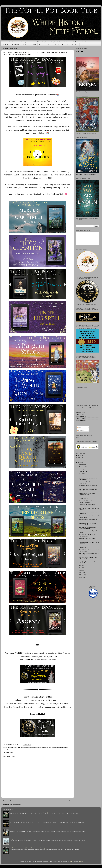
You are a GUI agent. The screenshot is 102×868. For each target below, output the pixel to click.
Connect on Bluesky (81, 412)
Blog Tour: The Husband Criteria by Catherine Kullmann (88, 528)
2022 (79, 580)
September (82, 471)
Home (5, 42)
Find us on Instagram (81, 416)
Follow (78, 438)
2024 (79, 460)
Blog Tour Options (56, 42)
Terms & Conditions (72, 45)
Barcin (71, 861)
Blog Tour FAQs (59, 45)
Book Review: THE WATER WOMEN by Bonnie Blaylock (25, 830)
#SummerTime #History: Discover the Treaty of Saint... (88, 486)
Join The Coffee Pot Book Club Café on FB (86, 408)
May (80, 568)
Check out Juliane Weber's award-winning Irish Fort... (87, 505)
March (81, 572)
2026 (79, 455)
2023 (79, 462)
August (81, 474)
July (80, 476)
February (82, 575)
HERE (31, 660)
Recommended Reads (45, 45)
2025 (79, 458)
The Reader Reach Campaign (18, 42)
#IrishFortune (10, 747)
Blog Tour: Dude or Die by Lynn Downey (20, 839)
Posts (79, 427)
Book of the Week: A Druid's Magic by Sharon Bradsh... (88, 479)
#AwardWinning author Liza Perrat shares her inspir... (87, 524)
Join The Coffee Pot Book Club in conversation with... (87, 494)
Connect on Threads (81, 418)
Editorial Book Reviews (71, 42)
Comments (80, 430)
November (82, 467)
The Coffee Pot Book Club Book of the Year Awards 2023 (24, 821)
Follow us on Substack (81, 410)
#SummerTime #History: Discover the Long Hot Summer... (88, 501)
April (81, 570)
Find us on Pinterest (81, 421)
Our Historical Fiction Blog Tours (39, 42)
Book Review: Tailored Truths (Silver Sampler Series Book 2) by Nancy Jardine (29, 848)
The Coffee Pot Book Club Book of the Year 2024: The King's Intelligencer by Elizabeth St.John (33, 812)
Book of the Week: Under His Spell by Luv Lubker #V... (88, 520)
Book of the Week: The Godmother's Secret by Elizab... (88, 498)
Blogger (81, 861)
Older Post (68, 801)
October (81, 469)
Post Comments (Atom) (15, 804)
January (81, 577)
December (82, 464)
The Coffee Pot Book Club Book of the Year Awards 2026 (19, 45)
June (80, 565)
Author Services (85, 42)
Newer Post (7, 801)
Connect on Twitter (81, 414)
